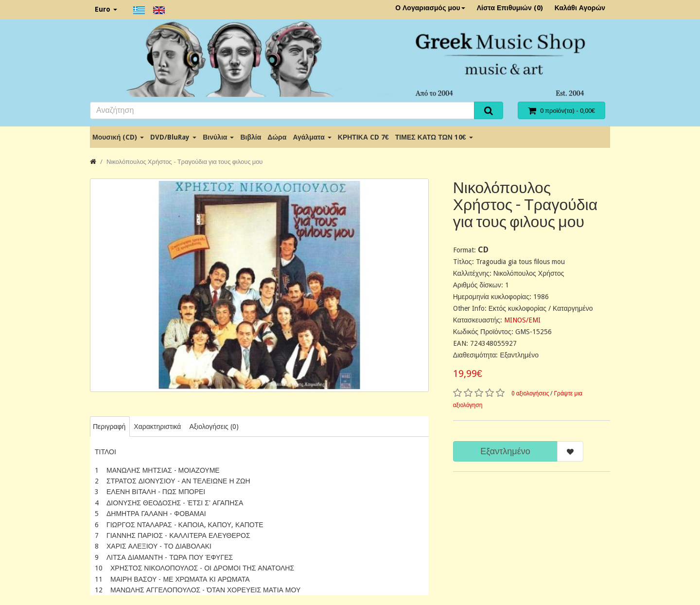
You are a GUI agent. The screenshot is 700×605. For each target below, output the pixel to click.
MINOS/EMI (522, 320)
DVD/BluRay (173, 137)
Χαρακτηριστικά (157, 427)
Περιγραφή (109, 427)
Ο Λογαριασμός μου (430, 8)
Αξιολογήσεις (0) (214, 427)
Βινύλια (218, 137)
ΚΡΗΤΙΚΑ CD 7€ (363, 137)
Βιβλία (251, 137)
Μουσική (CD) (118, 137)
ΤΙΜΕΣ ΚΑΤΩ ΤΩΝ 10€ (434, 137)
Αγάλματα (312, 137)
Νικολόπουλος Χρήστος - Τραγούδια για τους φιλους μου (184, 162)
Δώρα (277, 137)
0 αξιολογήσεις (530, 393)
